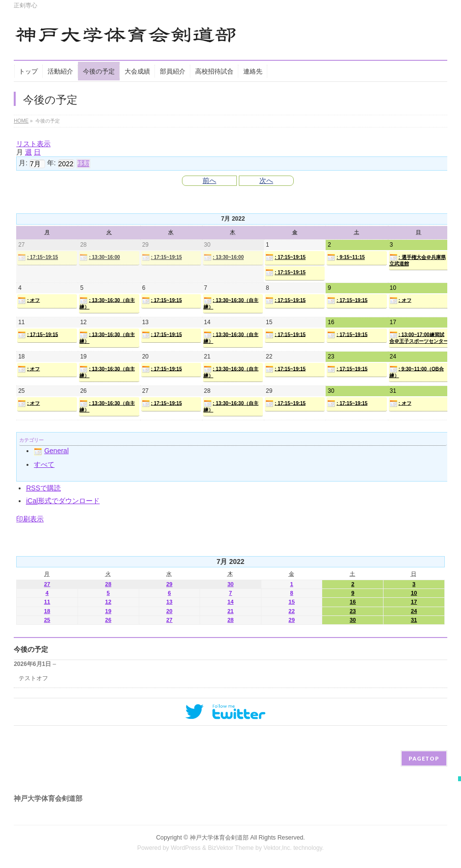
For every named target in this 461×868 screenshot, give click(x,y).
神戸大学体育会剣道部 (219, 838)
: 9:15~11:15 (346, 257)
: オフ (29, 301)
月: (23, 163)
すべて (44, 464)
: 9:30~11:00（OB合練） (417, 372)
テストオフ (33, 678)
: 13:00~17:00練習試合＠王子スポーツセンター (419, 337)
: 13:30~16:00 (100, 257)
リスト (33, 144)
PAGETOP (424, 758)
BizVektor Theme (231, 848)
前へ (209, 180)
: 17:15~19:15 (38, 257)
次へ (266, 180)
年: (51, 163)
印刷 (30, 519)
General (51, 451)
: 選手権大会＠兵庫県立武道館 (418, 260)
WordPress (186, 848)
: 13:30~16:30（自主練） (107, 303)
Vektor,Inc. (278, 848)
